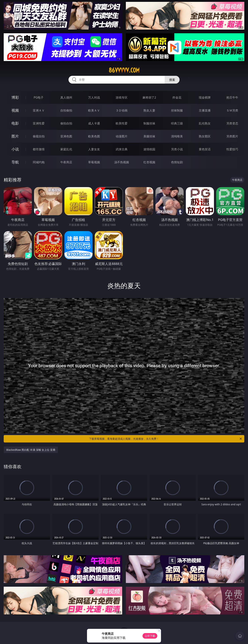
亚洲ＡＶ (39, 110)
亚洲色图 (66, 136)
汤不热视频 (122, 162)
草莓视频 (94, 162)
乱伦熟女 (205, 123)
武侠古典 (122, 149)
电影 (15, 123)
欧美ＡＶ (94, 110)
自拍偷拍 (66, 110)
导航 (15, 162)
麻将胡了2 (149, 97)
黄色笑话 (205, 149)
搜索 (172, 80)
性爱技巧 (232, 149)
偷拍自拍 (66, 123)
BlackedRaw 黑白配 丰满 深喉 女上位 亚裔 (31, 450)
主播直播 (205, 110)
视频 (15, 110)
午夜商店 (66, 162)
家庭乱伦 (66, 149)
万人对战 (94, 97)
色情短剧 (177, 162)
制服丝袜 (149, 123)
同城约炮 (39, 162)
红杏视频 (149, 162)
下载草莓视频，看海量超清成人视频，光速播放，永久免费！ (166, 439)
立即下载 (150, 636)
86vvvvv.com (124, 70)
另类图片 (232, 136)
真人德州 (66, 97)
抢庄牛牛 (232, 97)
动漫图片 (122, 136)
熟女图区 (205, 136)
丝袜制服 (177, 110)
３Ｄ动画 (122, 110)
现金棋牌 (205, 97)
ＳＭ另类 (232, 110)
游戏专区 (122, 97)
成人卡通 (94, 123)
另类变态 (232, 123)
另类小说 (177, 149)
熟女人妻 (149, 110)
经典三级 (177, 123)
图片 (15, 136)
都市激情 (39, 149)
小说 (15, 149)
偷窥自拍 (39, 136)
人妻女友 (94, 149)
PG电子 (39, 97)
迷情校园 (149, 149)
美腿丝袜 (149, 136)
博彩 (15, 97)
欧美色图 (94, 136)
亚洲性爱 (39, 123)
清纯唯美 (177, 136)
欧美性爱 (122, 123)
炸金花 (177, 97)
